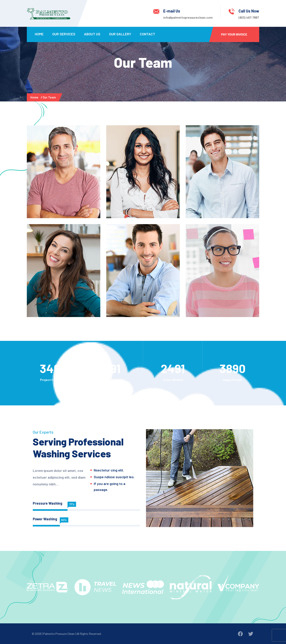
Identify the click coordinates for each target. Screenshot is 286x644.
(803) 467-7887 (249, 17)
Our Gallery (120, 34)
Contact (147, 34)
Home (39, 34)
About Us (92, 34)
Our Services (64, 34)
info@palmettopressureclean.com (188, 17)
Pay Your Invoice (234, 34)
